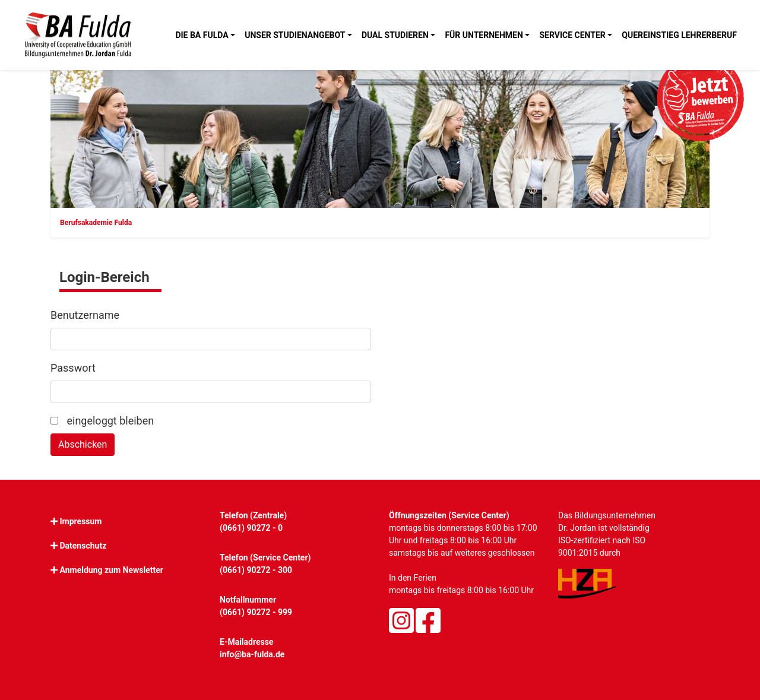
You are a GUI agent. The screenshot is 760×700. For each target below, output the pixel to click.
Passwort (73, 368)
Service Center (572, 35)
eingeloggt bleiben (102, 421)
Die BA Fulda (202, 35)
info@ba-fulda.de (252, 654)
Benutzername (85, 315)
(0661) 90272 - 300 (256, 570)
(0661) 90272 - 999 (256, 612)
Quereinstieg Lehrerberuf (679, 35)
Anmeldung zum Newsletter (111, 570)
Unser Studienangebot (295, 35)
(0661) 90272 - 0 (251, 528)
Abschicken (83, 444)
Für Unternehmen (484, 35)
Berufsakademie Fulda (96, 223)
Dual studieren (395, 35)
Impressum (80, 521)
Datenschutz (83, 546)
